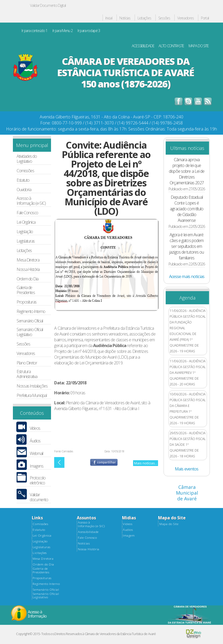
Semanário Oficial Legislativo (30, 332)
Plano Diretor (27, 363)
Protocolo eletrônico (37, 480)
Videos (128, 524)
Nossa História (28, 269)
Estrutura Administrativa (27, 374)
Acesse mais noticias (187, 276)
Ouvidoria (24, 190)
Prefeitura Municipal (32, 396)
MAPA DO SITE (199, 46)
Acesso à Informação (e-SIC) (31, 201)
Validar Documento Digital (48, 5)
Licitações (144, 18)
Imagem (129, 536)
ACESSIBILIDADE (143, 46)
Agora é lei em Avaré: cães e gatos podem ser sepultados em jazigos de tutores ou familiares (187, 246)
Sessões (164, 18)
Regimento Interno (31, 311)
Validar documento (39, 497)
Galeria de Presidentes (26, 290)
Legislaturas (26, 241)
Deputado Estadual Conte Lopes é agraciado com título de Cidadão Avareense (187, 209)
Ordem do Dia (27, 279)
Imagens (36, 466)
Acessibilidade (88, 532)
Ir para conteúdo (34, 31)
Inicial (109, 18)
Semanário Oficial (30, 321)
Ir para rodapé (89, 31)
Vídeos (35, 428)
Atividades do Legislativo (27, 159)
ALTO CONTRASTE (171, 46)
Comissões (25, 171)
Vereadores (185, 18)
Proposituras (27, 302)
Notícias (125, 18)
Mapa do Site (169, 524)
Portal (205, 18)
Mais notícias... (146, 463)
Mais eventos (187, 469)
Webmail (36, 454)
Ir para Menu (63, 31)
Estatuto (23, 180)
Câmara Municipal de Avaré (187, 493)
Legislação (25, 232)
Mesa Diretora (28, 260)
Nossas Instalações (32, 386)
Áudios (35, 441)
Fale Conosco (27, 213)
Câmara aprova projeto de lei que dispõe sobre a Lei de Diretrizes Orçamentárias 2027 (187, 171)
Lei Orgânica (26, 222)
